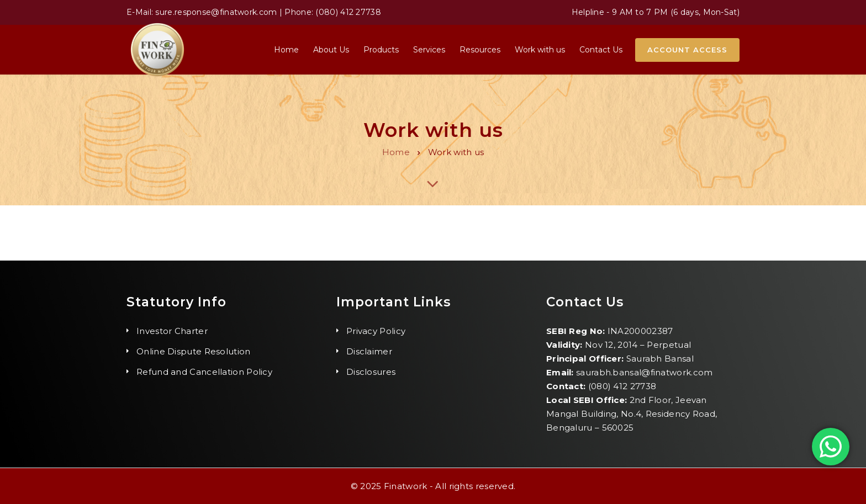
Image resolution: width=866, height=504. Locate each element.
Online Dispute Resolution (194, 351)
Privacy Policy (376, 331)
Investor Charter (172, 331)
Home (396, 152)
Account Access (687, 50)
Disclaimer (369, 351)
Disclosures (371, 372)
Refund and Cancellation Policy (204, 372)
